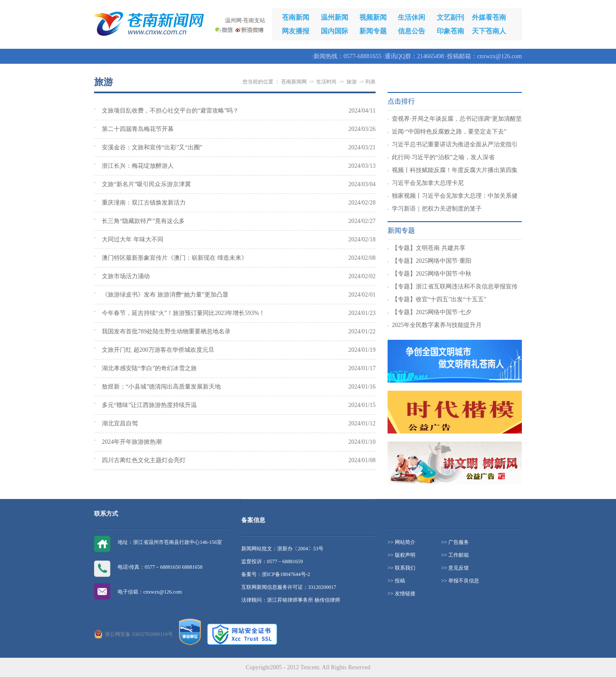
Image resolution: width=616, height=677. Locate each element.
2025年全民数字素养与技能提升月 (437, 325)
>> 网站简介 (401, 542)
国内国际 (335, 31)
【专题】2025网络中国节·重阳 (432, 261)
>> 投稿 (396, 581)
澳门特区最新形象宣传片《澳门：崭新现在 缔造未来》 (175, 258)
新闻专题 (373, 31)
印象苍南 (450, 31)
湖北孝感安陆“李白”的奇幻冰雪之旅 (149, 368)
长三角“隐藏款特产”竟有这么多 (143, 221)
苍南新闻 (296, 17)
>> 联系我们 (401, 568)
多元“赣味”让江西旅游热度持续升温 (149, 405)
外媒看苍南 (489, 17)
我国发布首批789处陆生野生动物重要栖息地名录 (166, 331)
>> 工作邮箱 (455, 555)
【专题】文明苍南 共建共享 (429, 248)
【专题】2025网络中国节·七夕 (432, 312)
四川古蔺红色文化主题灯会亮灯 (144, 460)
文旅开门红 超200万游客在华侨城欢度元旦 (158, 350)
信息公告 (412, 31)
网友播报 (296, 31)
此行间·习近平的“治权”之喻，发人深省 (443, 157)
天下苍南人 (489, 31)
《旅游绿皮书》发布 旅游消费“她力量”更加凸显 (165, 295)
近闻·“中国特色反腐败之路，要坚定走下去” (449, 132)
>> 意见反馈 (455, 568)
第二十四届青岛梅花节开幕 (138, 129)
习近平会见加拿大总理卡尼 (428, 183)
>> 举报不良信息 (461, 581)
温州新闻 (335, 17)
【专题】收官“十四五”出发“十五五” (439, 299)
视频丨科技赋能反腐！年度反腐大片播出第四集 (455, 170)
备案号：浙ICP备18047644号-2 (276, 574)
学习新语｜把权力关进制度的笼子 (437, 209)
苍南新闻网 (294, 82)
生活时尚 (326, 82)
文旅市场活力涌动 (126, 276)
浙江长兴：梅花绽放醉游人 (138, 166)
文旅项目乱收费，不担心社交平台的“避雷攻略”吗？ (170, 111)
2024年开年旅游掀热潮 (132, 442)
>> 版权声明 (401, 555)
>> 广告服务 (455, 542)
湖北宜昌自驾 (120, 423)
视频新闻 (373, 17)
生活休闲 (412, 17)
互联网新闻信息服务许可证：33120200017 (289, 587)
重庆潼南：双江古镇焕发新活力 (144, 203)
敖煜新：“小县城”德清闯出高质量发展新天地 (161, 387)
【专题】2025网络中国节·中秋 (432, 274)
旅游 (352, 82)
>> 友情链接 (401, 594)
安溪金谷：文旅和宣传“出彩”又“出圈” (152, 147)
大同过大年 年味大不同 (133, 239)
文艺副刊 (450, 17)
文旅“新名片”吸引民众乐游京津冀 (146, 184)
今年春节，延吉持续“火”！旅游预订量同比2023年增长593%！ (183, 313)
